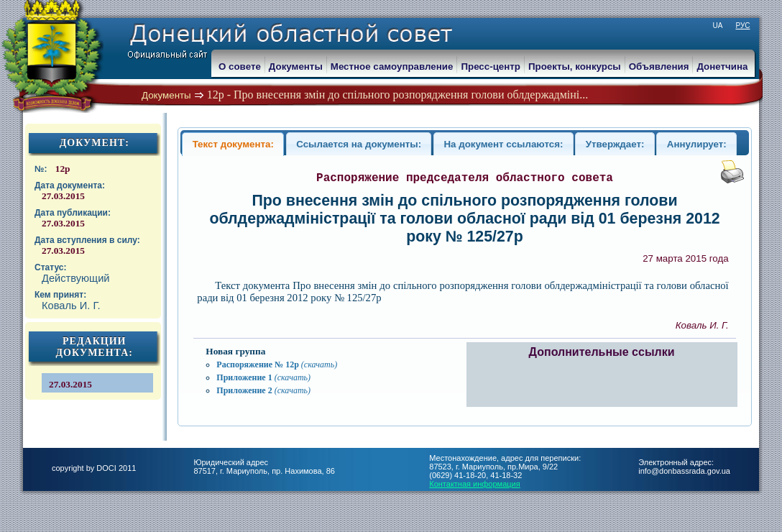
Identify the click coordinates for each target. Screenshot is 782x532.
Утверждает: (615, 144)
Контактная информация (474, 484)
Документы (166, 95)
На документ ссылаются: (503, 144)
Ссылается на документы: (359, 144)
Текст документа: (233, 144)
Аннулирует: (697, 144)
